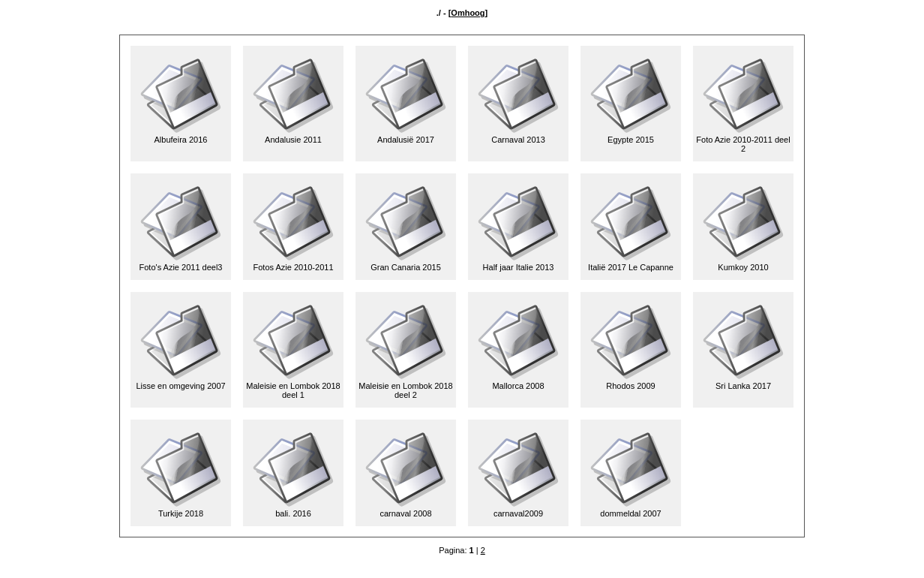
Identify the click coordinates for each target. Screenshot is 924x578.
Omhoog (468, 13)
